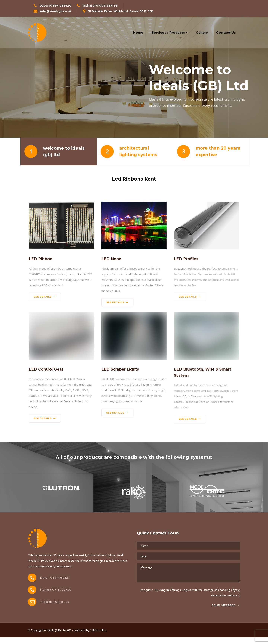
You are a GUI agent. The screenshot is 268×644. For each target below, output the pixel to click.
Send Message (225, 605)
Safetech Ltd (98, 630)
